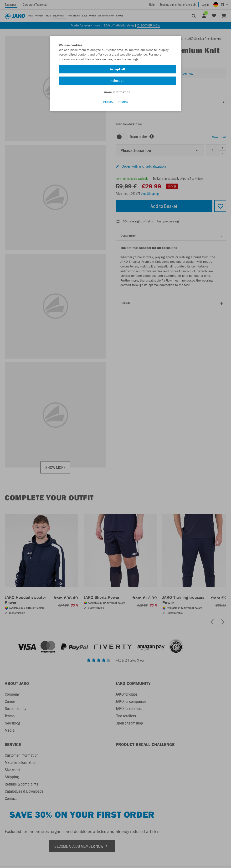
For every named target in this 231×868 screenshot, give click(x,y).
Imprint (123, 103)
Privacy (108, 103)
